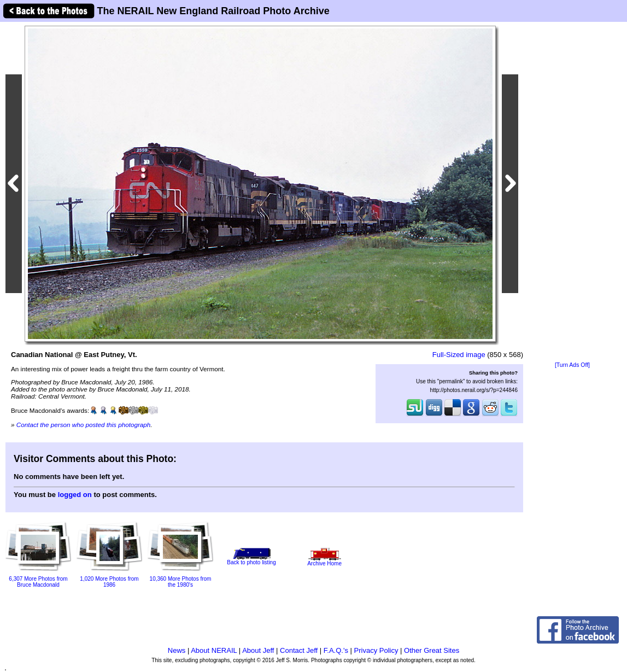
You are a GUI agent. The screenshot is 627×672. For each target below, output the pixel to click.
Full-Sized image (459, 355)
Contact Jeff (299, 650)
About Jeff (258, 650)
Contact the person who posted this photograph (84, 425)
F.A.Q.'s (336, 650)
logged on (75, 495)
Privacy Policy (376, 650)
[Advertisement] (572, 192)
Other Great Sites (432, 650)
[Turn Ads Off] (572, 365)
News (177, 650)
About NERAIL (214, 650)
